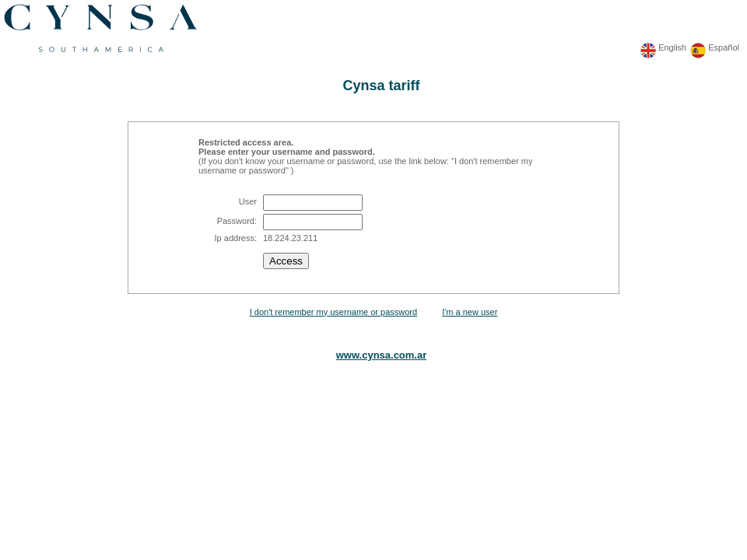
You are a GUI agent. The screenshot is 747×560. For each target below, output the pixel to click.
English (672, 47)
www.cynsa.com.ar (382, 355)
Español (724, 47)
